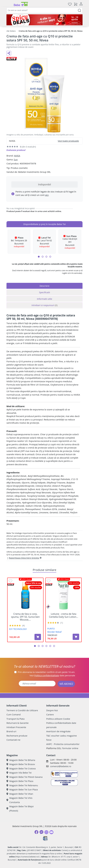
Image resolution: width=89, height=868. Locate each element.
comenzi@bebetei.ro (61, 766)
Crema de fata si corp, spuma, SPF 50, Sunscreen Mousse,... (25, 617)
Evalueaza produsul (16, 150)
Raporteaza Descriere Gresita (25, 558)
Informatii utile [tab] (44, 299)
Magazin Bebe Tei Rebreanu (22, 785)
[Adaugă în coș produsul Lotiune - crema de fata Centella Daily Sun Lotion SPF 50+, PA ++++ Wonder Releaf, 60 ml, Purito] (76, 637)
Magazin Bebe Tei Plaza (20, 781)
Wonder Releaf (54, 632)
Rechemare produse (17, 736)
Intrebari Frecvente (16, 727)
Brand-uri (11, 731)
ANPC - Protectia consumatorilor (63, 744)
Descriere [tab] (45, 286)
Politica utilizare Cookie (58, 719)
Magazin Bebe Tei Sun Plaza (22, 789)
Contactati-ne (13, 740)
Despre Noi (52, 710)
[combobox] (44, 10)
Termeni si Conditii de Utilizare (22, 710)
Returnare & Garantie (18, 723)
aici (47, 195)
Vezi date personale (52, 675)
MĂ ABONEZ (66, 684)
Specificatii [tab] (44, 292)
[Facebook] (36, 832)
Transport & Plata (15, 719)
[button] (39, 257)
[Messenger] (41, 832)
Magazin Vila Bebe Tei (19, 773)
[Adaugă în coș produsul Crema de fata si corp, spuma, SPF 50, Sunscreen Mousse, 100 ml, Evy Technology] (38, 637)
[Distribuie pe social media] (9, 53)
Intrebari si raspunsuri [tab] (44, 305)
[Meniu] (9, 4)
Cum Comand (14, 714)
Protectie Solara (9, 31)
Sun (16, 159)
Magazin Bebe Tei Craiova (21, 768)
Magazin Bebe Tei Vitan (20, 794)
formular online (70, 748)
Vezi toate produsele (68, 141)
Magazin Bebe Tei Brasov (21, 764)
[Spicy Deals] (44, 20)
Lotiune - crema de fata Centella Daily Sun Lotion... (64, 615)
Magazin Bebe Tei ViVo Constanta (19, 800)
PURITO (51, 629)
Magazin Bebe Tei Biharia (21, 760)
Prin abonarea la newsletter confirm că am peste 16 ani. (46, 672)
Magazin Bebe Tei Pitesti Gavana (25, 777)
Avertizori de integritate (58, 731)
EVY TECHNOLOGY (18, 629)
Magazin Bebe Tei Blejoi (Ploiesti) (20, 808)
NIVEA (17, 156)
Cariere (50, 714)
